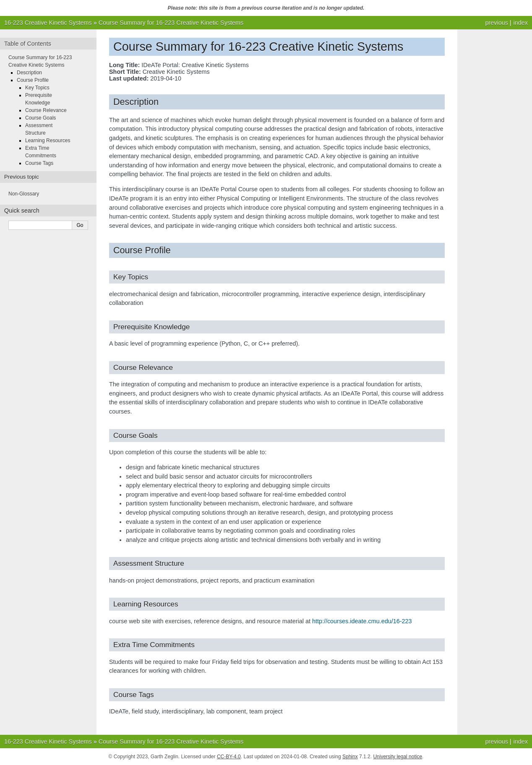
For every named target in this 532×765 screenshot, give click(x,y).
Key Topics (37, 88)
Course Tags (39, 163)
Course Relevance (46, 110)
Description (29, 73)
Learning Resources (48, 141)
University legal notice (398, 757)
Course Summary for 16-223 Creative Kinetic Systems (171, 23)
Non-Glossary (24, 194)
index (521, 23)
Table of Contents (28, 44)
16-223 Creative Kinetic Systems (48, 23)
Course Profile (33, 80)
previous (496, 23)
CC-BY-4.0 (229, 757)
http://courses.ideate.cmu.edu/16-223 (362, 621)
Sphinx (350, 757)
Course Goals (40, 118)
